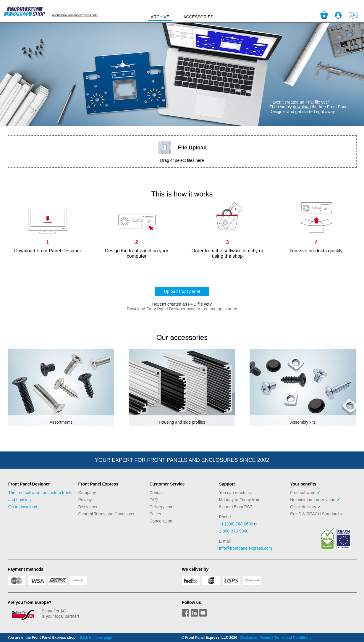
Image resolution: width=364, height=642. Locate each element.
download (302, 107)
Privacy (85, 500)
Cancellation (161, 521)
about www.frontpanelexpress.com (75, 15)
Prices (155, 514)
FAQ (154, 500)
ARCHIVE (160, 17)
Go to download (23, 507)
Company (87, 493)
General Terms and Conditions (106, 514)
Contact (157, 493)
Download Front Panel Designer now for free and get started (182, 309)
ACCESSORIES (198, 17)
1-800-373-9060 (234, 531)
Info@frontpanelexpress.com (245, 548)
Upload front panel (182, 291)
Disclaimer (88, 507)
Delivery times (163, 507)
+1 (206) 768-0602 (236, 524)
